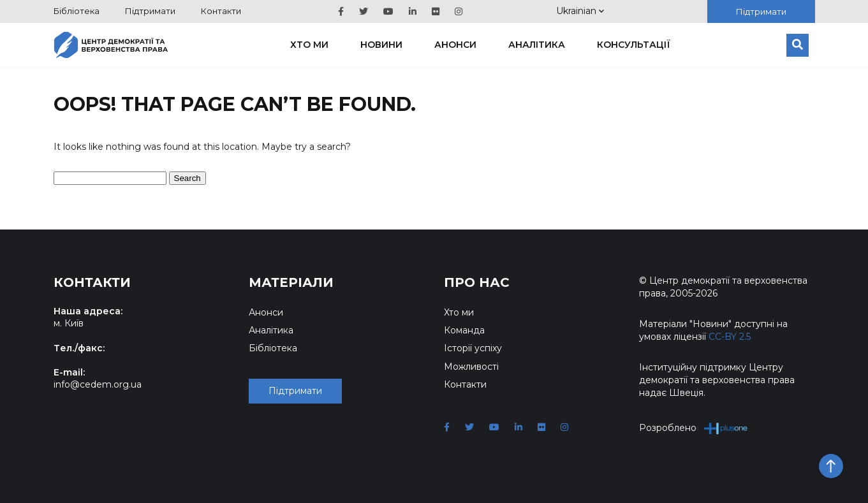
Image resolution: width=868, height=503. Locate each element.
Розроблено (694, 428)
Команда (464, 330)
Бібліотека (77, 11)
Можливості (471, 367)
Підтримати (150, 11)
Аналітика (537, 45)
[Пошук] (798, 45)
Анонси (455, 45)
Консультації (634, 45)
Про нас (477, 282)
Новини (381, 45)
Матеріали (291, 282)
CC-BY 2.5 (730, 337)
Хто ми (309, 45)
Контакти (221, 11)
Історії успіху (473, 348)
